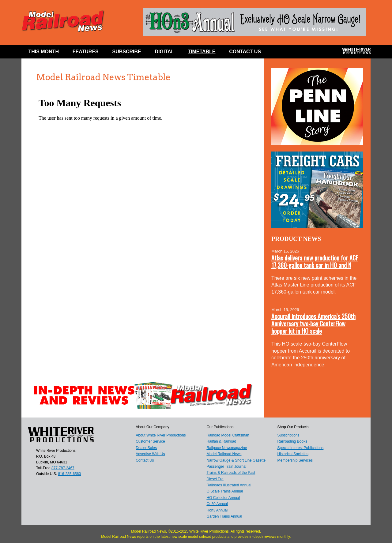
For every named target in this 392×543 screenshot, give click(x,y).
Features (86, 52)
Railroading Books (292, 441)
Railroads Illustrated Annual (229, 485)
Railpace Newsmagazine (227, 448)
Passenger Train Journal (226, 466)
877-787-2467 (63, 468)
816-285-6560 (69, 474)
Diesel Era (215, 479)
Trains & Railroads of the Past (231, 473)
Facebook (279, 53)
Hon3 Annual (217, 510)
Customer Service (150, 441)
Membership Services (295, 460)
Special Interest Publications (301, 448)
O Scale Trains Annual (225, 491)
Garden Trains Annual (224, 516)
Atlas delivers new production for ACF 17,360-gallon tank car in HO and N (315, 261)
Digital (165, 52)
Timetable (202, 52)
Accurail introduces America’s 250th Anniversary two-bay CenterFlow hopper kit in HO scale (313, 324)
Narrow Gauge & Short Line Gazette (236, 460)
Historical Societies (293, 454)
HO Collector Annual (223, 498)
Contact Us (245, 52)
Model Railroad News (224, 454)
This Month (43, 52)
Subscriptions (288, 435)
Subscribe (127, 52)
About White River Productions (161, 435)
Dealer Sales (146, 448)
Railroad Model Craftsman (228, 435)
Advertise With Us (150, 454)
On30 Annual (217, 504)
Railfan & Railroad (221, 441)
